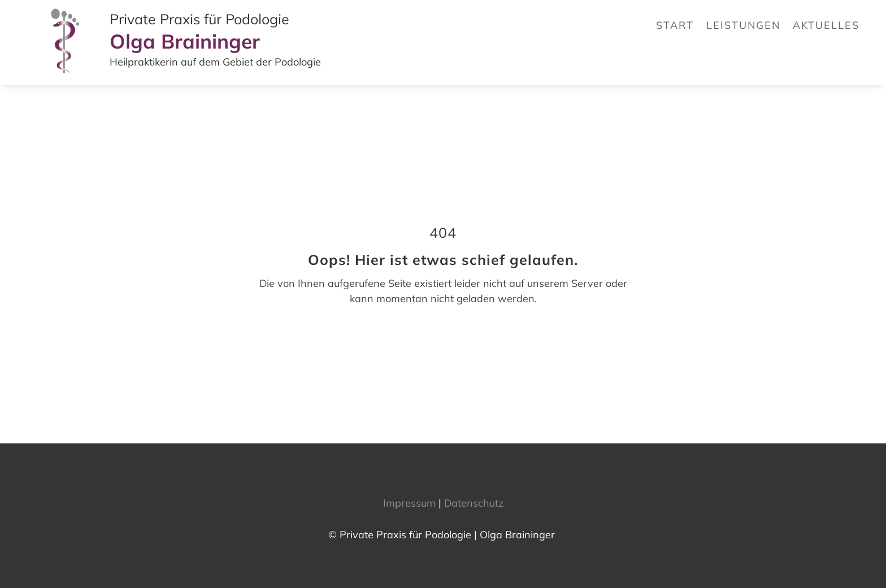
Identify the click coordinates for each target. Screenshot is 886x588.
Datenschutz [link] (474, 503)
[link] (66, 77)
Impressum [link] (409, 503)
